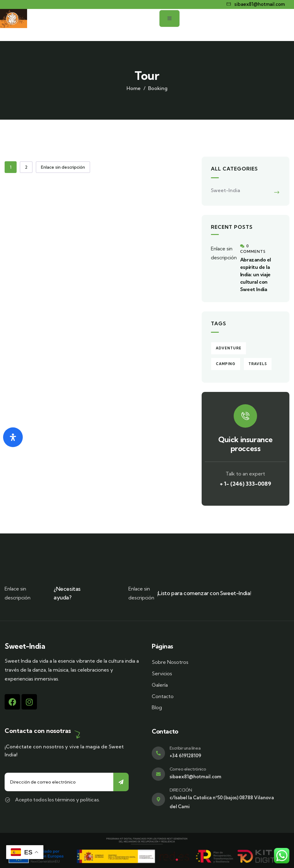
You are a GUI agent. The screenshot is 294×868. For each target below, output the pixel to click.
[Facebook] (12, 702)
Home (134, 88)
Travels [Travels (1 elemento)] (258, 364)
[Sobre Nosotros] (218, 662)
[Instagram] (29, 702)
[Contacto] (218, 696)
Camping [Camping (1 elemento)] (226, 364)
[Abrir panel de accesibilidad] (13, 437)
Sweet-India (226, 190)
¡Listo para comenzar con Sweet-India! (204, 593)
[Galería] (218, 685)
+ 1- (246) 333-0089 (246, 484)
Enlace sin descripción (63, 167)
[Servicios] (218, 674)
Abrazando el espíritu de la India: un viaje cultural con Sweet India (256, 274)
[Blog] (218, 708)
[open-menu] (279, 25)
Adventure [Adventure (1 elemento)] (229, 348)
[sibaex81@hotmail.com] (256, 4)
